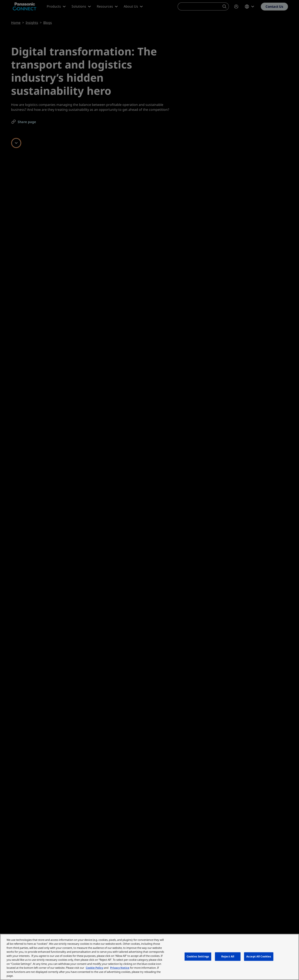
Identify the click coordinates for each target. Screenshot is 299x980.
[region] (149, 957)
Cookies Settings (198, 956)
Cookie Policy (94, 968)
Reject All (228, 956)
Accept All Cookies (259, 956)
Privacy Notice (120, 968)
